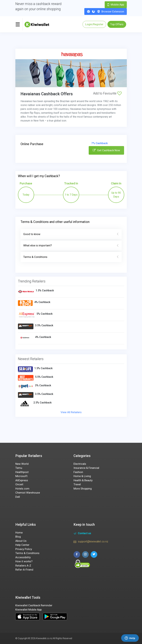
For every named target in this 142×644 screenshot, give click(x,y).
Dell (18, 497)
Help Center (22, 545)
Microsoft (21, 476)
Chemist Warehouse (28, 493)
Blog (18, 537)
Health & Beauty (83, 480)
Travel (77, 484)
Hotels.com (22, 489)
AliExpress (22, 480)
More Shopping (83, 489)
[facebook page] (77, 554)
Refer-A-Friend (24, 570)
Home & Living (82, 476)
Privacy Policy (24, 549)
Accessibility (23, 557)
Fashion (78, 472)
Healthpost (22, 472)
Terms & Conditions (71, 257)
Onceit (19, 484)
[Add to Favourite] (119, 93)
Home (19, 533)
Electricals (80, 464)
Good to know (71, 234)
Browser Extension (106, 11)
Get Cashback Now (106, 150)
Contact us (82, 534)
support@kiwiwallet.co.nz (91, 542)
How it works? (24, 561)
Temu (19, 468)
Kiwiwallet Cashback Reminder (34, 605)
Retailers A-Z (23, 566)
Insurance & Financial (86, 468)
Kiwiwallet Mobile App (29, 610)
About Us (21, 541)
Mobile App (116, 5)
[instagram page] (85, 554)
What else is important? (71, 246)
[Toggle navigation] (18, 24)
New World (22, 464)
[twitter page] (94, 554)
